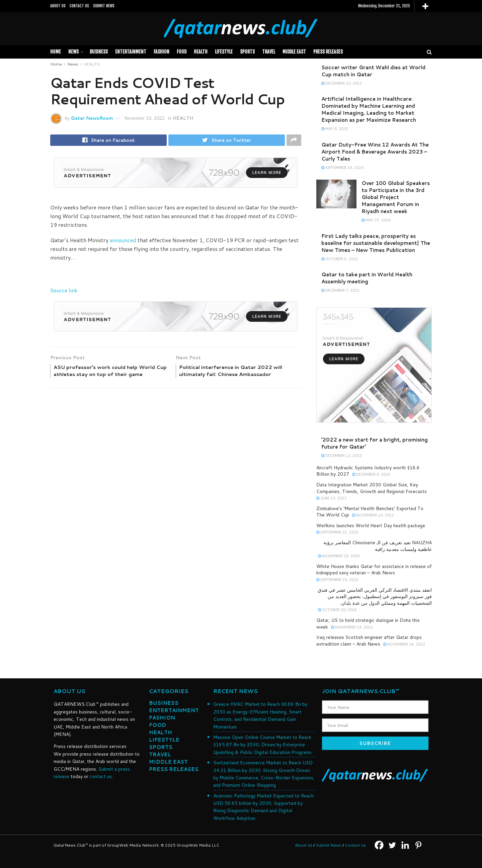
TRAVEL (269, 52)
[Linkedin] (405, 845)
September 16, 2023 (342, 168)
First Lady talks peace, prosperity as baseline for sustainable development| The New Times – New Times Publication (376, 243)
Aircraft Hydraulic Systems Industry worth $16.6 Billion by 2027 (368, 471)
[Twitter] (392, 845)
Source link (64, 292)
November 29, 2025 (339, 556)
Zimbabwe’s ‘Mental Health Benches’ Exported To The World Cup (370, 512)
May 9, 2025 (335, 129)
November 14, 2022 (404, 644)
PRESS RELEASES (328, 52)
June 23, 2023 (331, 498)
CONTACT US (79, 6)
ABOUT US (58, 6)
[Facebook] (379, 845)
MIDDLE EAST (294, 52)
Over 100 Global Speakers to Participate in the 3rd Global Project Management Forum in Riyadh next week (396, 197)
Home (56, 52)
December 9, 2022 (371, 474)
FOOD (182, 52)
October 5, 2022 (340, 259)
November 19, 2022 (352, 627)
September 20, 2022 (337, 580)
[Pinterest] (418, 845)
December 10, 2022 (342, 83)
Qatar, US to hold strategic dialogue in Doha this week (368, 623)
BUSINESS (99, 52)
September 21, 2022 (337, 532)
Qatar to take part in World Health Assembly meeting (367, 278)
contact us (101, 776)
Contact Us (355, 845)
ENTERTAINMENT (174, 710)
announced (123, 241)
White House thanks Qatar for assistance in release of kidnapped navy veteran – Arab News (374, 570)
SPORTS (247, 52)
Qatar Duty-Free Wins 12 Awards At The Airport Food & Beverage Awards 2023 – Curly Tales (375, 152)
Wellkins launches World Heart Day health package (371, 525)
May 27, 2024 (376, 220)
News (73, 52)
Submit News (329, 845)
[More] (425, 6)
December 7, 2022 (340, 290)
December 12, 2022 (342, 456)
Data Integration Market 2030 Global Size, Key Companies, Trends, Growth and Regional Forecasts (372, 488)
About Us (304, 845)
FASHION (162, 52)
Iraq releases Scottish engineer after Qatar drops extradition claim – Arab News (369, 641)
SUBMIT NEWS (104, 6)
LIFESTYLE (224, 52)
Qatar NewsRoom (92, 118)
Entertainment (131, 52)
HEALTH (201, 52)
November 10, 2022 (144, 118)
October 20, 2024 (337, 610)
